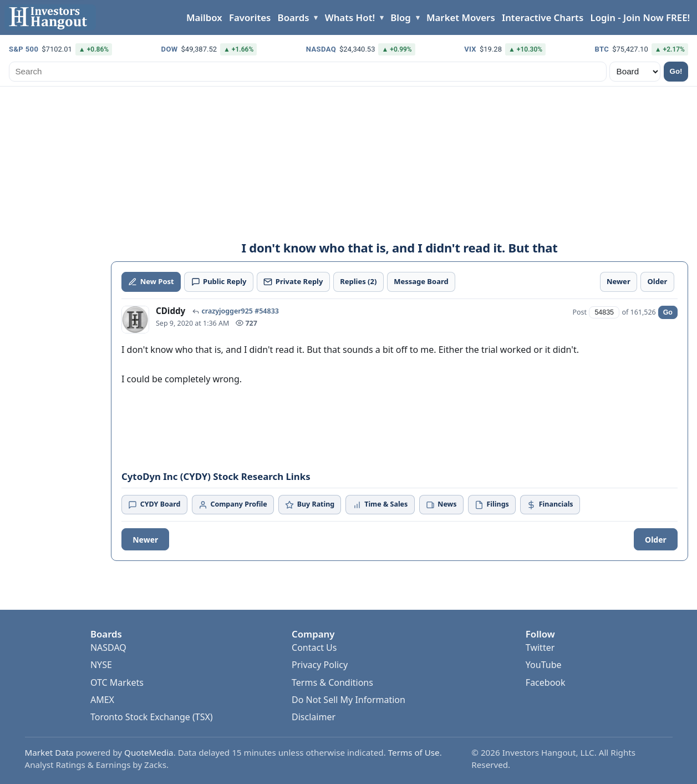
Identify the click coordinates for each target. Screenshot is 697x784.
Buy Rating (310, 504)
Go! (676, 71)
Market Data (49, 752)
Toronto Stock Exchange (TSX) (152, 717)
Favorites (250, 17)
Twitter (540, 648)
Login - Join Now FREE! (640, 17)
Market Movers (461, 17)
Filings (492, 504)
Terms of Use (414, 752)
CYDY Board (154, 504)
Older (656, 540)
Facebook (546, 682)
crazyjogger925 (227, 311)
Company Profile (233, 504)
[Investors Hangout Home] (50, 17)
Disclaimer (314, 717)
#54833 (267, 311)
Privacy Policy (320, 665)
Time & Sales (380, 504)
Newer (145, 540)
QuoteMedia (149, 752)
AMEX (102, 700)
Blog (401, 17)
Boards (294, 17)
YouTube (544, 665)
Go (668, 312)
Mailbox (204, 17)
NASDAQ (108, 648)
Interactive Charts (543, 17)
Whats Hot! (350, 17)
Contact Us (314, 648)
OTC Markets (117, 682)
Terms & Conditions (332, 682)
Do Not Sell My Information (348, 700)
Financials (550, 504)
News (441, 504)
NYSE (101, 665)
